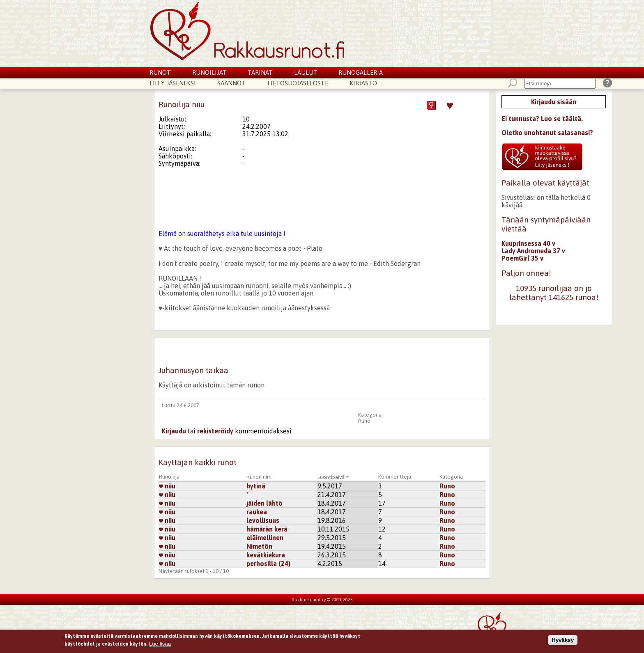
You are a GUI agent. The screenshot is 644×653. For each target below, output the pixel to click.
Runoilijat (209, 72)
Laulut (306, 72)
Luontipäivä (334, 477)
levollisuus (263, 520)
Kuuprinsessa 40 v (528, 243)
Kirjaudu (174, 431)
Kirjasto (363, 83)
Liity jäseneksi (173, 83)
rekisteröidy (215, 431)
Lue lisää (160, 644)
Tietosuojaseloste (297, 83)
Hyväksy (563, 640)
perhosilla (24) (268, 564)
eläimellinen (265, 538)
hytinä (256, 486)
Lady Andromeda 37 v (533, 251)
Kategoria (451, 477)
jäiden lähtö (264, 503)
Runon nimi (260, 477)
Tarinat (260, 72)
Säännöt (231, 83)
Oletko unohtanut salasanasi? (547, 133)
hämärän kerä (267, 529)
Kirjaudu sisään (554, 102)
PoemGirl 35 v (522, 258)
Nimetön (259, 546)
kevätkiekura (266, 555)
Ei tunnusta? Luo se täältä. (542, 119)
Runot (160, 72)
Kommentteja (395, 477)
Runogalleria (361, 72)
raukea (257, 512)
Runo (364, 421)
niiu (167, 486)
